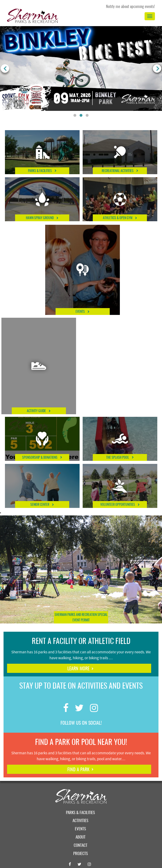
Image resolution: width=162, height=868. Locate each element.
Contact (81, 846)
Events (80, 829)
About (81, 837)
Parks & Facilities (80, 813)
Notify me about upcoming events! (130, 7)
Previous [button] (5, 68)
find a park (78, 770)
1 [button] (75, 116)
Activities (80, 821)
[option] (81, 68)
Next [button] (157, 68)
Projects (81, 854)
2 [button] (81, 116)
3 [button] (87, 116)
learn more (78, 669)
